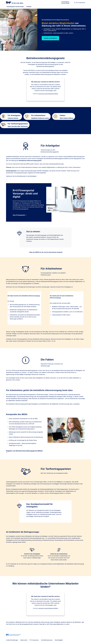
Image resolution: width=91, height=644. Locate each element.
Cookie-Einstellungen (12, 640)
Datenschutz (24, 640)
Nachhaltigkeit (59, 640)
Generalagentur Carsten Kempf (15, 7)
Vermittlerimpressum (47, 640)
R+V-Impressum (34, 640)
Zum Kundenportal (79, 3)
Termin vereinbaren (50, 38)
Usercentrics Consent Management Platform (48, 94)
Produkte (29, 7)
